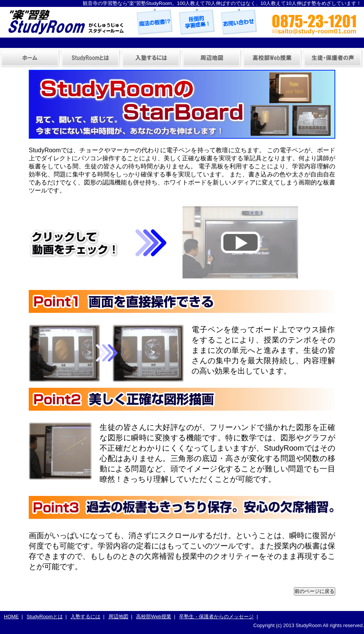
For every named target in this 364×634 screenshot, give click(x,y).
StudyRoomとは (91, 58)
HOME (11, 617)
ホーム (30, 58)
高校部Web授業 (272, 58)
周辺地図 (212, 58)
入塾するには (151, 58)
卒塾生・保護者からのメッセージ (333, 58)
